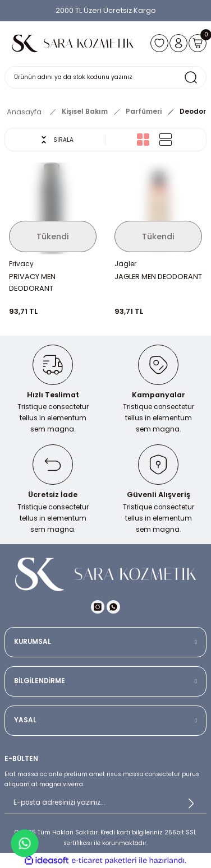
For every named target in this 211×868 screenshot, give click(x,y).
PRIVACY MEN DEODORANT (32, 282)
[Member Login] (178, 43)
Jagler (125, 264)
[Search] (105, 77)
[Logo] (73, 43)
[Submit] (191, 803)
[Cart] (198, 43)
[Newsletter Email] (105, 803)
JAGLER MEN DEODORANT (158, 277)
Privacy (21, 264)
